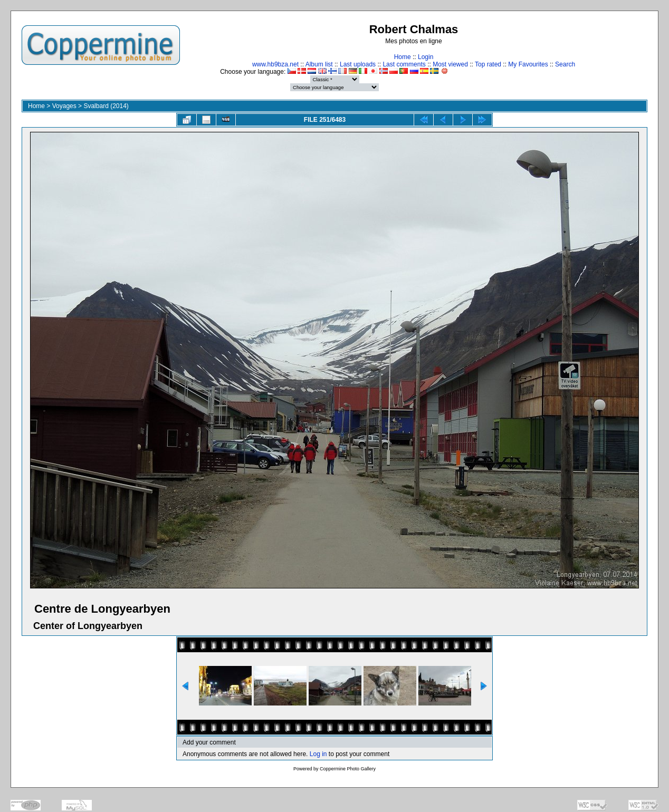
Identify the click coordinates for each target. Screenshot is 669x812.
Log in (318, 754)
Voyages (64, 106)
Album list (319, 64)
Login (426, 57)
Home (403, 57)
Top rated (488, 64)
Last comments (404, 64)
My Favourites (528, 64)
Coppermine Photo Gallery (348, 769)
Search (565, 64)
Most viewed (450, 64)
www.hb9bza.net (275, 64)
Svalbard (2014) (106, 106)
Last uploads (358, 64)
